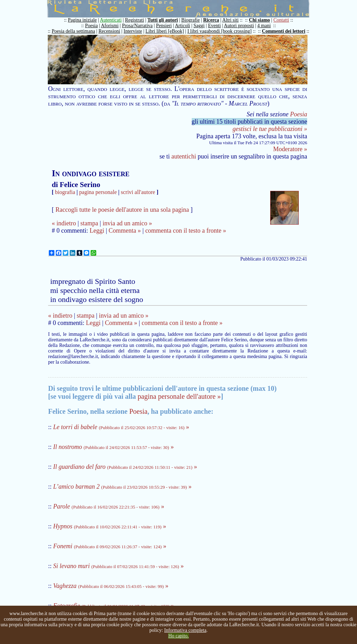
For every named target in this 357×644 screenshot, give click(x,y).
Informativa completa (185, 630)
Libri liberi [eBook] (165, 31)
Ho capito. (178, 636)
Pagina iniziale (82, 20)
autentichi (184, 156)
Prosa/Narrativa (137, 26)
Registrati (135, 20)
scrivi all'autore (138, 192)
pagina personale (98, 192)
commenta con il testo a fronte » (186, 231)
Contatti (281, 20)
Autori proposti (239, 26)
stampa (89, 223)
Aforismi (110, 26)
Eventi (215, 26)
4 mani (264, 26)
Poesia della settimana (73, 31)
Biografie (191, 20)
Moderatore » (290, 149)
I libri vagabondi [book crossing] (219, 31)
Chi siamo (259, 20)
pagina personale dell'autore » (179, 396)
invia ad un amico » (127, 223)
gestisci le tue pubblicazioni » (270, 129)
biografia (65, 192)
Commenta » (125, 231)
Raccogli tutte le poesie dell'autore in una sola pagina (122, 210)
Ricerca (211, 20)
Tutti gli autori (163, 20)
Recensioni (109, 31)
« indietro (64, 223)
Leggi (97, 231)
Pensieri (164, 26)
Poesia (92, 26)
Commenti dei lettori (283, 31)
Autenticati (111, 20)
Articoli (183, 26)
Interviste (133, 31)
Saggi (199, 26)
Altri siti (230, 20)
